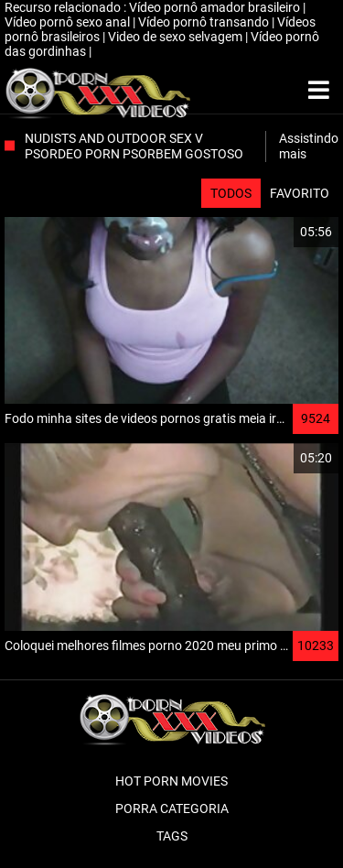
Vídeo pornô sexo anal (69, 22)
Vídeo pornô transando (205, 22)
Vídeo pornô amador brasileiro (216, 7)
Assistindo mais (309, 146)
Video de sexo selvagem (177, 37)
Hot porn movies (171, 781)
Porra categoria (172, 808)
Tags (172, 836)
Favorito (300, 193)
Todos (231, 193)
